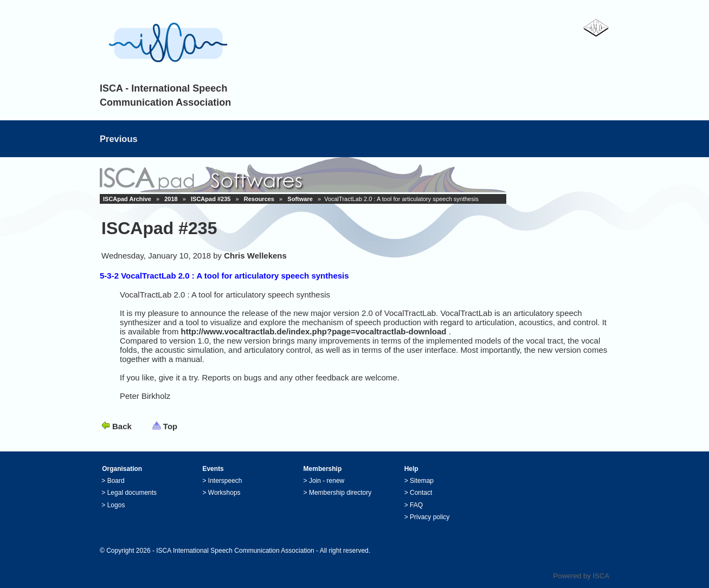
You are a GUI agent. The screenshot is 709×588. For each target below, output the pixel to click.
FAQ (416, 505)
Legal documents (132, 493)
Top (170, 426)
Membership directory (340, 493)
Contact (421, 493)
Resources (259, 199)
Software (300, 199)
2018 (171, 199)
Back (122, 426)
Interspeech (225, 481)
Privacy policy (430, 517)
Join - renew (327, 481)
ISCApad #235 (211, 199)
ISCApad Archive (127, 199)
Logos (116, 505)
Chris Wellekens (255, 256)
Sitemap (422, 481)
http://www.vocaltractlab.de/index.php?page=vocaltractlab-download (314, 331)
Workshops (224, 493)
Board (116, 481)
